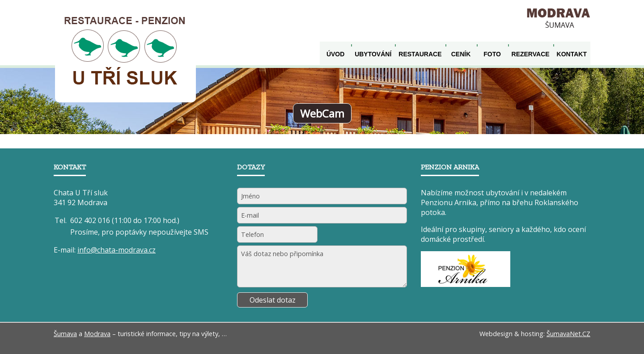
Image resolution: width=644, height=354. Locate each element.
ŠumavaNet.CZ (568, 334)
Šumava (65, 334)
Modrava (97, 334)
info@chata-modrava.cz (117, 250)
